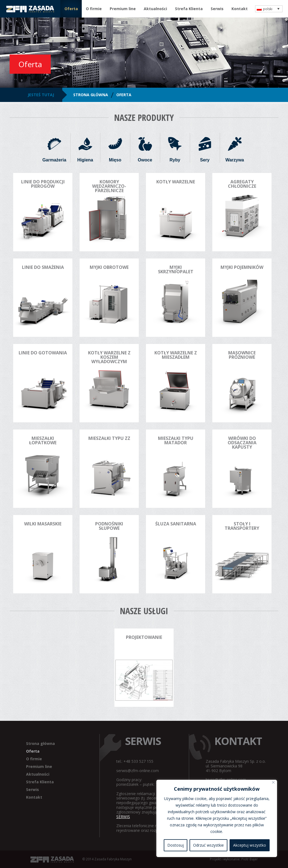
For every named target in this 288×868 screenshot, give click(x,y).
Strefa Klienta (189, 9)
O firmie (94, 9)
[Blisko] (273, 782)
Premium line (123, 9)
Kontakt (240, 9)
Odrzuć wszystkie (208, 845)
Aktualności (155, 9)
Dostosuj (176, 845)
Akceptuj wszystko (250, 845)
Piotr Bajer (250, 859)
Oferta (71, 9)
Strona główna (40, 743)
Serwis (217, 9)
